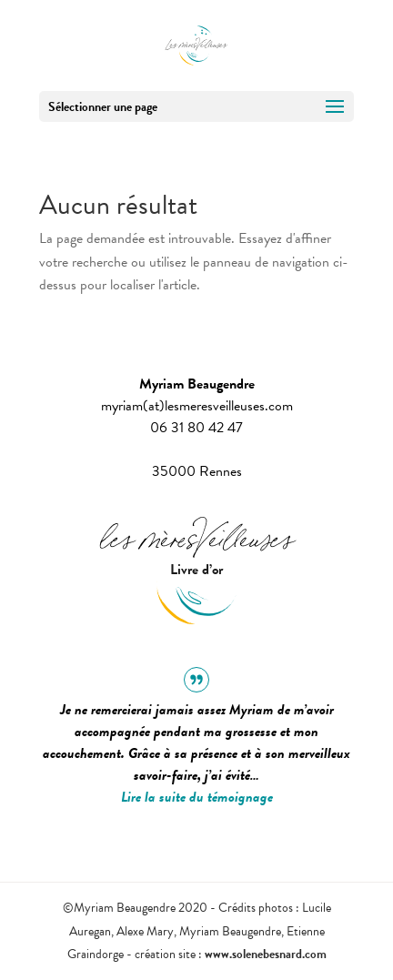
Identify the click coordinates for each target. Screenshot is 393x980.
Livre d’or (196, 570)
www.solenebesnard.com (266, 954)
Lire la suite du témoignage (197, 797)
